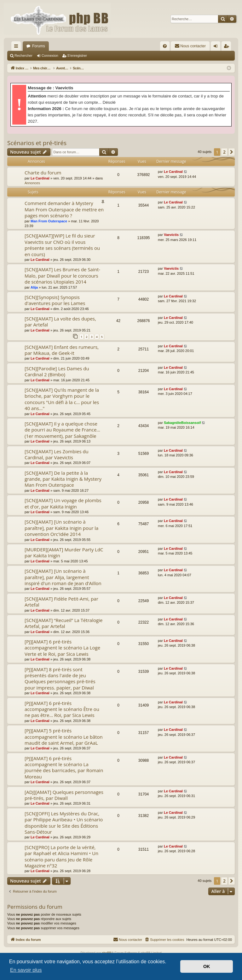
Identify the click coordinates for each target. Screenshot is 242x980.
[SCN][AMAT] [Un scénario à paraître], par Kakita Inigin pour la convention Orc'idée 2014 (61, 528)
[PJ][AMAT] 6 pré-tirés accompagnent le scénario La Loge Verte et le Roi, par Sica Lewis (62, 648)
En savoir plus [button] (26, 970)
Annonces (32, 183)
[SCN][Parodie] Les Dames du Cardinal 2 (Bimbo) (57, 371)
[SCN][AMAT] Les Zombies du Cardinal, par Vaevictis (57, 454)
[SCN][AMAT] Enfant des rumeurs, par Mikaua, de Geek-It (62, 350)
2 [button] (224, 152)
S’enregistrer (77, 56)
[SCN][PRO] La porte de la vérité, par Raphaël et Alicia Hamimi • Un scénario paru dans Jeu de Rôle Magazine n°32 (61, 856)
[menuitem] (165, 46)
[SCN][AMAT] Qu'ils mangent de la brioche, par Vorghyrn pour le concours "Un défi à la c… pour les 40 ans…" (62, 399)
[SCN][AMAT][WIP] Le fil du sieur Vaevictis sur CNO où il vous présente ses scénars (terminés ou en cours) (62, 245)
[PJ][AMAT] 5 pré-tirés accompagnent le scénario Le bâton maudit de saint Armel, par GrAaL (64, 737)
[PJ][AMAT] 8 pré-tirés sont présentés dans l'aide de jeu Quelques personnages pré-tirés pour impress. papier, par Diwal (60, 678)
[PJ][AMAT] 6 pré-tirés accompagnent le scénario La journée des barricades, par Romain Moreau (64, 767)
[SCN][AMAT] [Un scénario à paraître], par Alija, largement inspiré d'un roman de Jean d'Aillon (63, 577)
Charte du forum (43, 173)
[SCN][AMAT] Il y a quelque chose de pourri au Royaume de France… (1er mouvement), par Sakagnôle (62, 430)
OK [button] (207, 966)
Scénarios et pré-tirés (37, 143)
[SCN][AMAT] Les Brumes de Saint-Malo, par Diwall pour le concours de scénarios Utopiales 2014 (62, 276)
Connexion (50, 56)
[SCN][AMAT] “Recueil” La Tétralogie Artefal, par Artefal (63, 623)
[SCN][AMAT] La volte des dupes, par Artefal (60, 322)
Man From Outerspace (49, 221)
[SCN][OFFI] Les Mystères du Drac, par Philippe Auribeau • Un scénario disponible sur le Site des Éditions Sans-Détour (64, 823)
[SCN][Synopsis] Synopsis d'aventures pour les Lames (55, 300)
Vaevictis (171, 235)
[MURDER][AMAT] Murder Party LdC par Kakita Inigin (64, 552)
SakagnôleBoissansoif (182, 423)
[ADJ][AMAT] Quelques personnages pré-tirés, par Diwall (64, 795)
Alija (34, 287)
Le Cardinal (40, 178)
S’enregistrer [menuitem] (228, 47)
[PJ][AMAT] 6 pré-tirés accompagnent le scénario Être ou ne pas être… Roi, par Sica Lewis (62, 709)
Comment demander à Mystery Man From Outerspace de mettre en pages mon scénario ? (64, 209)
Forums (39, 46)
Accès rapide (17, 47)
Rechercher (23, 56)
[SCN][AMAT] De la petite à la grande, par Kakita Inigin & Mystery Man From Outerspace (63, 479)
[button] (232, 152)
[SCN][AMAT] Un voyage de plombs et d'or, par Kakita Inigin (63, 503)
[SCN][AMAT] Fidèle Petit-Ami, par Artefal (61, 602)
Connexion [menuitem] (217, 47)
